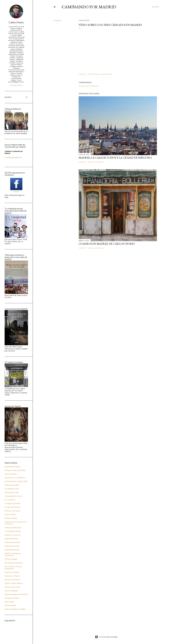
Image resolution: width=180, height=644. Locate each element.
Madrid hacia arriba (12, 546)
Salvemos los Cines (12, 587)
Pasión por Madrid (12, 572)
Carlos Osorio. (16, 22)
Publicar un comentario (89, 86)
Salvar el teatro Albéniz (14, 583)
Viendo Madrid (10, 605)
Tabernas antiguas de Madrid (16, 594)
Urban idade (9, 602)
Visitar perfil (16, 85)
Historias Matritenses (13, 528)
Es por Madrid (10, 515)
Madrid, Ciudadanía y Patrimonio (13, 554)
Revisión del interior (12, 580)
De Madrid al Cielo (12, 489)
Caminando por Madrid (89, 7)
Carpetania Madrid (12, 485)
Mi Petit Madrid (11, 559)
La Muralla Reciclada (13, 531)
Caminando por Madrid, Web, (16, 481)
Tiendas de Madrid (12, 598)
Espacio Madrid (11, 518)
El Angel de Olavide (12, 503)
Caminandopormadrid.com (13, 157)
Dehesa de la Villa (12, 492)
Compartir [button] (57, 20)
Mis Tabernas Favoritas (14, 563)
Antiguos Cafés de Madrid (15, 470)
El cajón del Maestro (13, 507)
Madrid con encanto (13, 535)
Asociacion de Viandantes (15, 478)
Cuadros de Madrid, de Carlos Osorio (107, 244)
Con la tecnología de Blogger (106, 637)
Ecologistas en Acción (13, 496)
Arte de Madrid (11, 474)
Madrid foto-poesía (12, 542)
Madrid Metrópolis (12, 550)
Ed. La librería (10, 500)
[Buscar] (156, 7)
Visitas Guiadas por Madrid (15, 609)
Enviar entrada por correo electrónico (100, 74)
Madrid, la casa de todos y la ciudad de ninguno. (115, 158)
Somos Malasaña (11, 591)
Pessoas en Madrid (12, 576)
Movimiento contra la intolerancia (13, 568)
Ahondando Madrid (12, 467)
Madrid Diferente (11, 539)
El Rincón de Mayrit (12, 511)
